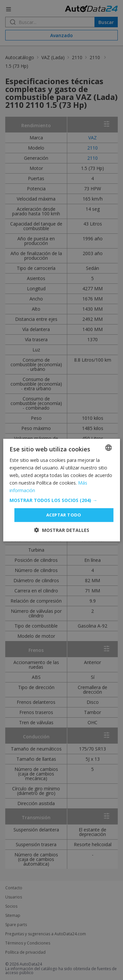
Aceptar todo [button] (64, 515)
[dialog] (61, 490)
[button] (61, 500)
